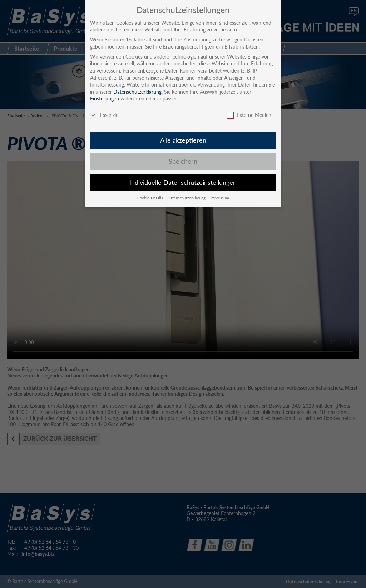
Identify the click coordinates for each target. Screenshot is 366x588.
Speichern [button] (183, 161)
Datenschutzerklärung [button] (187, 198)
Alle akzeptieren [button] (183, 140)
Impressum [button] (220, 198)
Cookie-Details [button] (151, 198)
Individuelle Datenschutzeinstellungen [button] (183, 182)
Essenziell (105, 115)
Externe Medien (249, 115)
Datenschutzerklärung (137, 92)
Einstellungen (105, 98)
